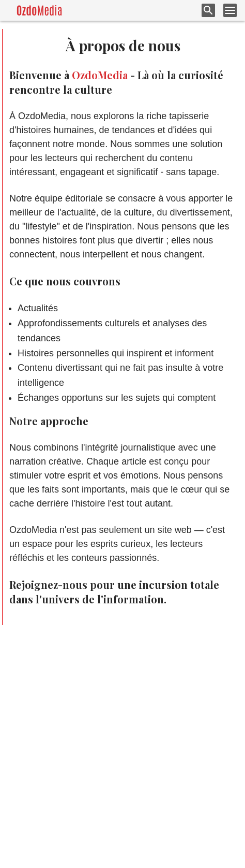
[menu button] (230, 10)
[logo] (39, 10)
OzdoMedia (100, 75)
